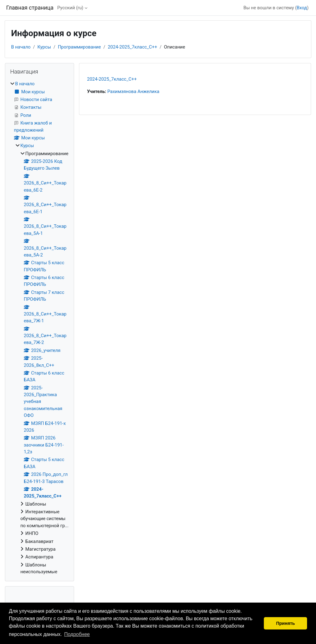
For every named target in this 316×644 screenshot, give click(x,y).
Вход (302, 8)
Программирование (79, 47)
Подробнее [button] (77, 634)
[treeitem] (39, 328)
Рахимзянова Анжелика (133, 91)
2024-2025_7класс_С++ (132, 47)
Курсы (44, 47)
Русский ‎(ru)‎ (70, 8)
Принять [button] (286, 623)
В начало (21, 47)
